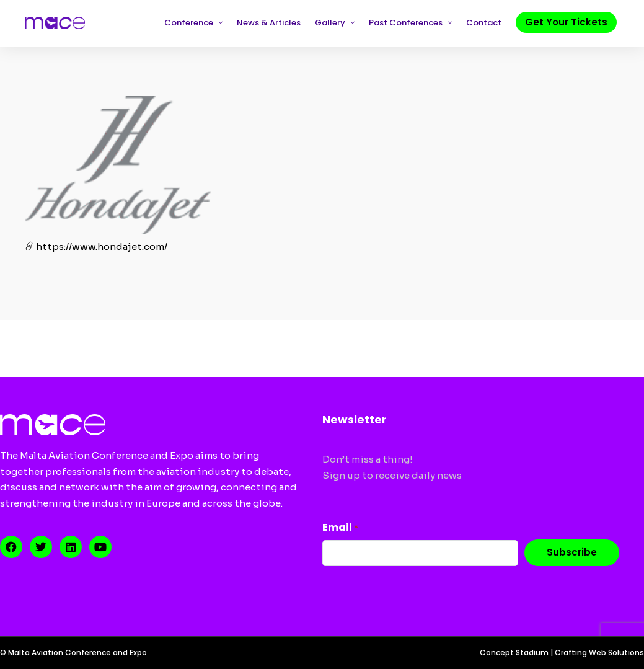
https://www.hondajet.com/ (96, 246)
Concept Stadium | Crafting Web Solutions (562, 653)
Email (340, 527)
